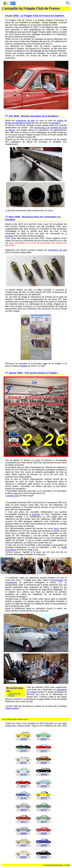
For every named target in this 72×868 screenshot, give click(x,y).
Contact (67, 865)
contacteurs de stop (25, 121)
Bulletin (24, 366)
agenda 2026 (13, 496)
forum (56, 528)
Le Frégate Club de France (54, 865)
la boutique (55, 123)
